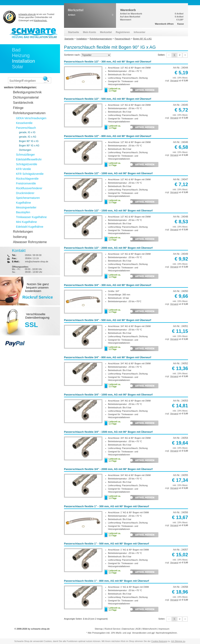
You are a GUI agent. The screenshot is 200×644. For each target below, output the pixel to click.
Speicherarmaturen (28, 198)
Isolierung (20, 237)
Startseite (73, 32)
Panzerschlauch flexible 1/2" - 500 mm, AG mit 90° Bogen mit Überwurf (108, 99)
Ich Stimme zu (178, 641)
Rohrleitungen (23, 232)
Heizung (21, 55)
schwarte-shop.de (27, 14)
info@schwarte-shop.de (37, 262)
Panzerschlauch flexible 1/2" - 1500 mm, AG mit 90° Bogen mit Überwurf (108, 211)
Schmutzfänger (25, 155)
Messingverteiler (26, 207)
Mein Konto (89, 32)
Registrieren (123, 32)
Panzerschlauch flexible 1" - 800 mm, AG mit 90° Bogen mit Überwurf (106, 581)
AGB (138, 629)
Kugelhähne (23, 203)
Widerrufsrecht (150, 629)
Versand (174, 80)
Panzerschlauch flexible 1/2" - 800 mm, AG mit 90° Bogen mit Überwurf (108, 136)
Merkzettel (106, 32)
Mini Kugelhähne (26, 222)
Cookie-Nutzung (159, 641)
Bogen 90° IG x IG (29, 141)
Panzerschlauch (26, 128)
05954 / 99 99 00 (33, 255)
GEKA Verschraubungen (31, 118)
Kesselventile (24, 123)
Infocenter (140, 32)
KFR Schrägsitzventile (30, 174)
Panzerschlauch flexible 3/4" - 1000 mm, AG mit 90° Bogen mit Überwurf (108, 395)
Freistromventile (26, 183)
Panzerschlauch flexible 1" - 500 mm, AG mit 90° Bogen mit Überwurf (106, 544)
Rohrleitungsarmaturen (29, 113)
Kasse (181, 24)
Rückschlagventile (27, 179)
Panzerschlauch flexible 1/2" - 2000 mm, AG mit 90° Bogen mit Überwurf (108, 248)
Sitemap (99, 629)
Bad (16, 50)
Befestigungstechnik (27, 92)
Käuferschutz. (40, 20)
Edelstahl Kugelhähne (30, 227)
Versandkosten (139, 633)
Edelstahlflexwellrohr (29, 159)
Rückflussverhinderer (29, 188)
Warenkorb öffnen (164, 24)
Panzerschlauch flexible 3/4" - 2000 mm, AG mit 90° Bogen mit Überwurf (108, 469)
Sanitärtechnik (23, 103)
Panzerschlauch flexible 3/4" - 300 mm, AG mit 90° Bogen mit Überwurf (108, 285)
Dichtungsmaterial (26, 97)
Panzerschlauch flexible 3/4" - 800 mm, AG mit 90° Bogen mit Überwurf (108, 357)
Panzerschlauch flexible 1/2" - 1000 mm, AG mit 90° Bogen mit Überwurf (108, 173)
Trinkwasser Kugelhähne (31, 217)
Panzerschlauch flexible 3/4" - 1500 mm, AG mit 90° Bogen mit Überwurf (108, 432)
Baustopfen (23, 212)
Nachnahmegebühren (166, 633)
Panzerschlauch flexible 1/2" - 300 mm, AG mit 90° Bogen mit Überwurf (108, 62)
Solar (18, 67)
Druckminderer (25, 193)
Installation (23, 61)
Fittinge (18, 108)
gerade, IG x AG (28, 137)
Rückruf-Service (112, 629)
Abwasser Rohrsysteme (30, 242)
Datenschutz (128, 629)
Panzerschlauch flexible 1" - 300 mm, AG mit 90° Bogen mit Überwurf (106, 506)
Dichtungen (25, 150)
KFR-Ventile (23, 169)
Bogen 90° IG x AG (29, 146)
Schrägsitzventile (27, 164)
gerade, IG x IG (27, 132)
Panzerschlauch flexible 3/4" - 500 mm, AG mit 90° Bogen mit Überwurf (108, 320)
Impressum (164, 629)
